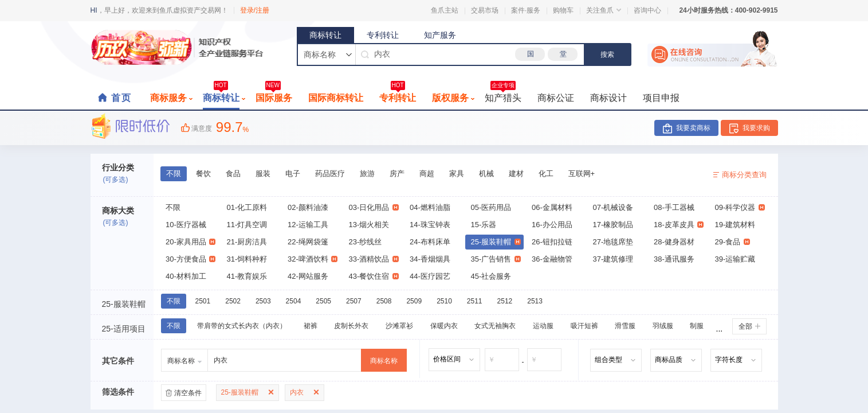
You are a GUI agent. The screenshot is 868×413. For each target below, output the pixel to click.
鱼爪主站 (445, 10)
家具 (457, 174)
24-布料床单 (430, 242)
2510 (444, 301)
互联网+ (582, 174)
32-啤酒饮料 (313, 259)
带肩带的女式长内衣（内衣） (242, 326)
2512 (505, 301)
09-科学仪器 (740, 207)
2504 (294, 301)
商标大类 (118, 211)
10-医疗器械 (186, 225)
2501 (203, 301)
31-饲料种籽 (247, 259)
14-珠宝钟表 (430, 225)
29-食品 (733, 242)
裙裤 (311, 326)
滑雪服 (625, 326)
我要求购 (756, 128)
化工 (546, 174)
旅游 (367, 174)
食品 (233, 174)
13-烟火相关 (369, 225)
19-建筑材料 (735, 225)
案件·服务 (526, 10)
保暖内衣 (444, 326)
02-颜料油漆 (308, 207)
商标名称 (384, 361)
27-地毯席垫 (613, 242)
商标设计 (608, 98)
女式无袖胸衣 (495, 326)
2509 (414, 301)
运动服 (543, 326)
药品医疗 (330, 174)
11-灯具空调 (247, 225)
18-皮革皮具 (679, 225)
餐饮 (203, 174)
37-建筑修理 (613, 259)
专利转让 (383, 35)
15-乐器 (484, 225)
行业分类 (118, 167)
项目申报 (661, 98)
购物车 (563, 10)
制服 (697, 326)
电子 (293, 174)
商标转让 (325, 35)
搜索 (607, 54)
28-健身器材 (674, 242)
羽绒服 (663, 326)
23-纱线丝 (366, 242)
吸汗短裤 (584, 326)
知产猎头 (503, 95)
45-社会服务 (491, 276)
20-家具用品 (191, 242)
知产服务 (440, 35)
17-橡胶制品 (613, 225)
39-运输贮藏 (735, 259)
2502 (233, 301)
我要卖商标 (693, 128)
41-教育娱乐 (247, 276)
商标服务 (171, 98)
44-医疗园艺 (430, 276)
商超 (427, 174)
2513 (535, 301)
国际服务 (274, 95)
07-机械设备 (613, 207)
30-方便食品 (191, 259)
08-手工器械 (674, 207)
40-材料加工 (186, 276)
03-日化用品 (374, 207)
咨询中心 (647, 10)
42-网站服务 (308, 276)
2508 (384, 301)
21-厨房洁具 (247, 242)
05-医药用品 (491, 207)
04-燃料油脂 (430, 207)
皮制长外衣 (351, 326)
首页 (121, 98)
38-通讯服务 (674, 259)
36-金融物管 (552, 259)
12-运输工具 (308, 225)
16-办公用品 (552, 225)
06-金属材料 (552, 207)
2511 (475, 301)
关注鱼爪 (604, 10)
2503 (263, 301)
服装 (263, 174)
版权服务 (453, 98)
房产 (397, 174)
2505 (323, 301)
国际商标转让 (336, 98)
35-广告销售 (496, 259)
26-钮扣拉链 (552, 242)
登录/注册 (255, 10)
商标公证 (556, 98)
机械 (486, 174)
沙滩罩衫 (399, 326)
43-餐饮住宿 (374, 276)
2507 (354, 301)
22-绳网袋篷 (308, 242)
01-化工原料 (247, 207)
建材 (516, 174)
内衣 (297, 392)
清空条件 (188, 393)
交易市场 (485, 10)
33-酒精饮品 (374, 259)
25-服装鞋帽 (496, 242)
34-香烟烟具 (430, 259)
